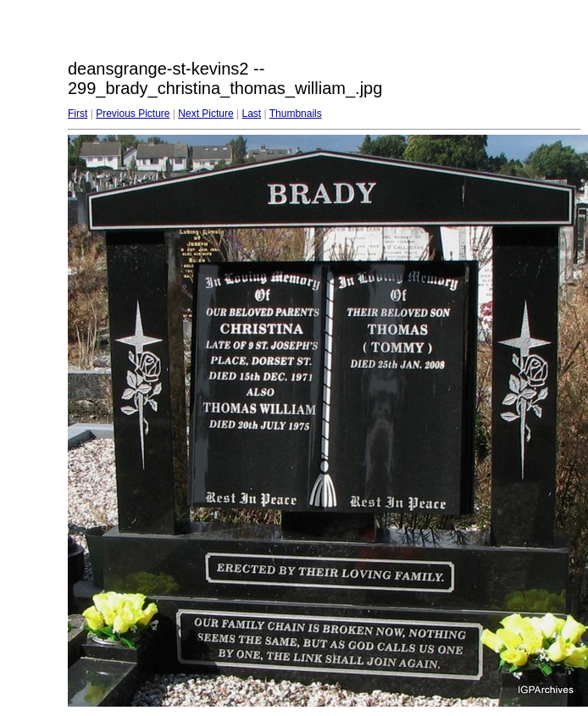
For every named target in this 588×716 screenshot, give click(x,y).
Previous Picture (133, 114)
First (78, 114)
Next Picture (205, 114)
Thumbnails (296, 114)
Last (251, 114)
